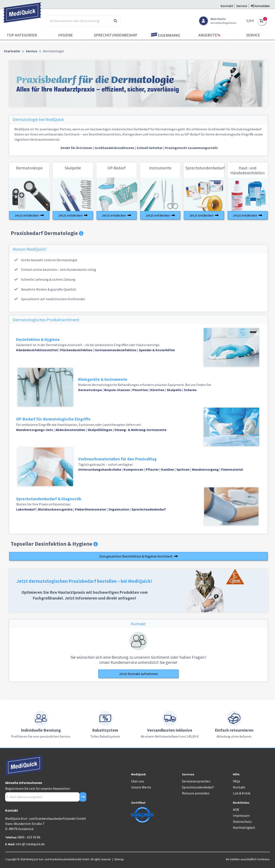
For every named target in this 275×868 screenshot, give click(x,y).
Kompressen (133, 469)
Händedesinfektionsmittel (37, 350)
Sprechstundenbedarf (116, 35)
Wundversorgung (205, 469)
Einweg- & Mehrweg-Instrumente (141, 430)
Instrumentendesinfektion (116, 350)
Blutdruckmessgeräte (55, 509)
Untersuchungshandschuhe (100, 469)
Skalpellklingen (100, 430)
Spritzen (183, 469)
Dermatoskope (90, 390)
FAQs (237, 781)
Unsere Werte (141, 787)
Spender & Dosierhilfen (157, 350)
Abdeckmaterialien (70, 430)
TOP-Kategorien (22, 35)
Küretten (157, 390)
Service (253, 35)
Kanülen (168, 469)
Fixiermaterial (232, 469)
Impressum (241, 815)
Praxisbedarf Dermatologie (47, 233)
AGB (236, 809)
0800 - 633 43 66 (29, 837)
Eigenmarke (166, 35)
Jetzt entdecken (29, 215)
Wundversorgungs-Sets (35, 430)
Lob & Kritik (242, 793)
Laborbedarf (26, 509)
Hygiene (65, 35)
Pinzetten (140, 390)
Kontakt (239, 787)
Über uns (137, 781)
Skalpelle (174, 390)
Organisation (119, 509)
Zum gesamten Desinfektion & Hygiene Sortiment (138, 556)
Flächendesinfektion (76, 350)
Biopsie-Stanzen (117, 390)
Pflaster (152, 469)
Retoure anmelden (196, 793)
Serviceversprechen (196, 781)
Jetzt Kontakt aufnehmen (138, 674)
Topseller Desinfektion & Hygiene (54, 544)
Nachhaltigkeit (244, 827)
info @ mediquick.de (30, 844)
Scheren (190, 390)
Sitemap (119, 859)
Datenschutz (242, 821)
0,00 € (250, 21)
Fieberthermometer (91, 509)
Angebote (209, 35)
